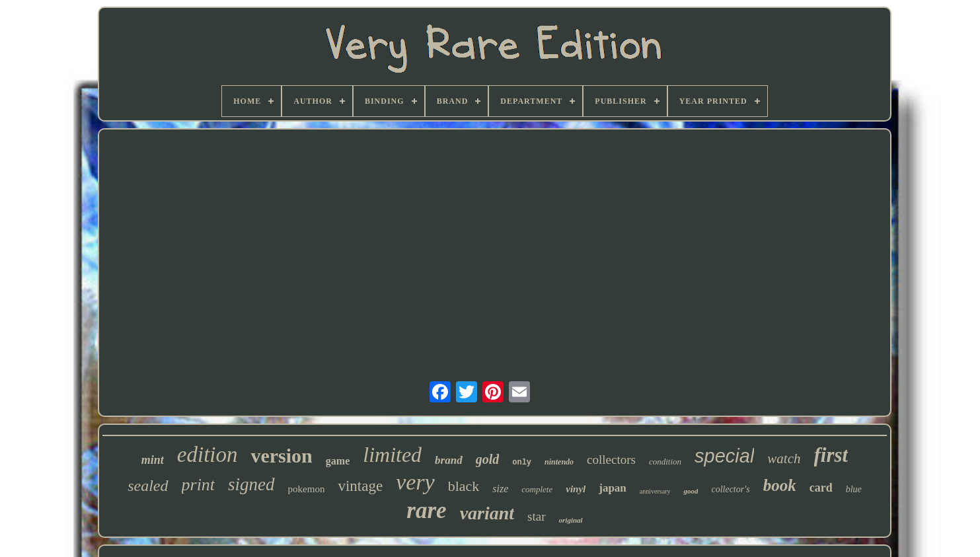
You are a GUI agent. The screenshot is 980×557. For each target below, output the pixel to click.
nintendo (559, 462)
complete (537, 489)
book (780, 485)
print (199, 485)
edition (207, 455)
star (536, 516)
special (724, 456)
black (464, 486)
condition (665, 462)
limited (392, 455)
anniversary (655, 491)
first (831, 455)
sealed (148, 486)
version (281, 456)
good (691, 491)
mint (153, 460)
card (821, 488)
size (500, 489)
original (571, 520)
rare (426, 510)
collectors (611, 460)
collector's (730, 489)
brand (449, 460)
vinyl (576, 489)
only (522, 463)
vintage (360, 486)
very (415, 482)
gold (488, 459)
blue (854, 489)
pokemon (307, 489)
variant (487, 513)
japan (613, 488)
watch (784, 459)
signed (251, 484)
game (338, 461)
